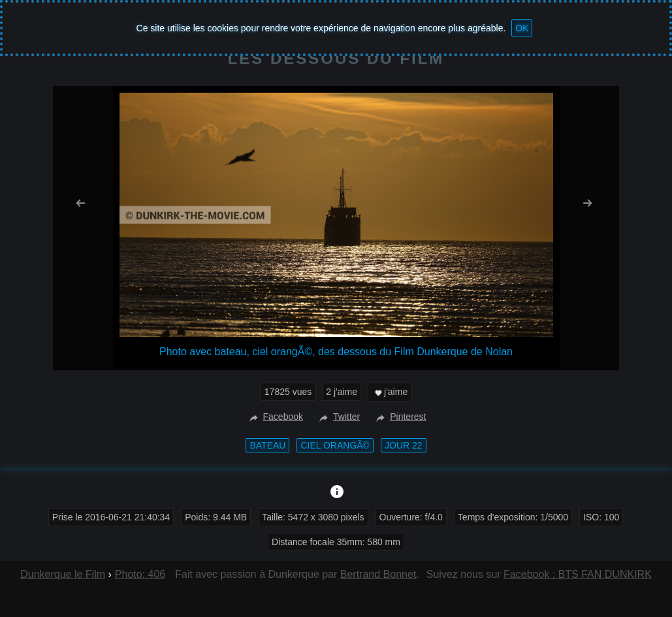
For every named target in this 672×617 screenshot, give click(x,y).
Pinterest (399, 417)
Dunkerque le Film (63, 574)
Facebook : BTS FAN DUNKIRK (578, 574)
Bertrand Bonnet (378, 574)
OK (522, 28)
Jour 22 (404, 445)
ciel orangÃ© (335, 445)
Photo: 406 (140, 574)
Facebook (275, 417)
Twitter (338, 417)
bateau (267, 445)
